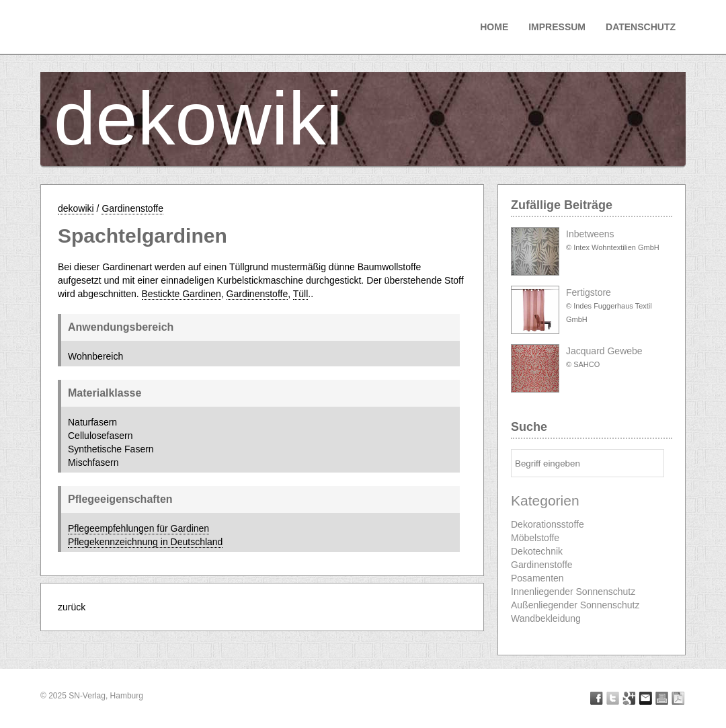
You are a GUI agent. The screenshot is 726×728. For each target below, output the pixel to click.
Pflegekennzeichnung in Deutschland (145, 542)
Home (494, 27)
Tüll (301, 294)
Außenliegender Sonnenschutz (575, 605)
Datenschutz (641, 27)
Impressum (557, 27)
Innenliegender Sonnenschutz (573, 592)
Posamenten (537, 578)
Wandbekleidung (546, 618)
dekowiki (198, 119)
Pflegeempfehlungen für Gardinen (138, 528)
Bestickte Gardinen (182, 294)
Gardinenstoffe (132, 208)
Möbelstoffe (535, 538)
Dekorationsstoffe (548, 524)
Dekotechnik (537, 551)
